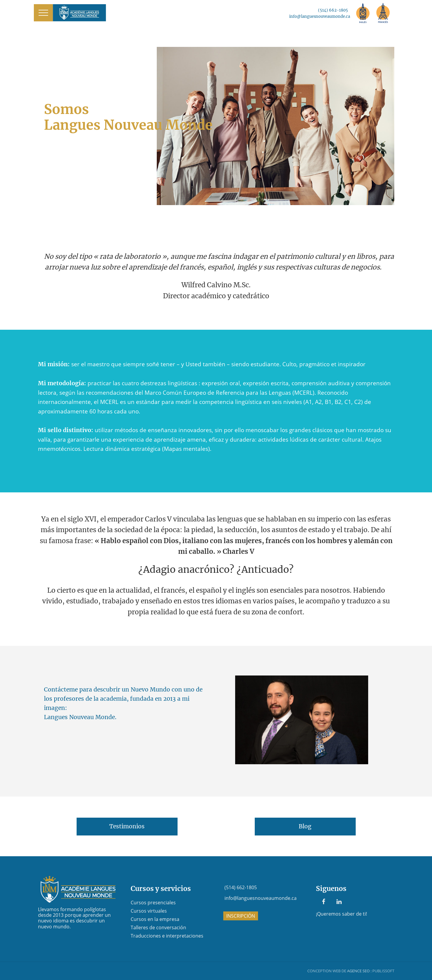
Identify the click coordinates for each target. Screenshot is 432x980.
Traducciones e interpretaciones (167, 936)
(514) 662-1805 (333, 10)
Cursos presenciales (153, 903)
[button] (43, 13)
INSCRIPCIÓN (241, 916)
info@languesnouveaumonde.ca (320, 16)
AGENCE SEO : (359, 971)
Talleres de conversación (158, 927)
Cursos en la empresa (155, 919)
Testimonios (127, 826)
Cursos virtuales (149, 911)
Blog (305, 826)
